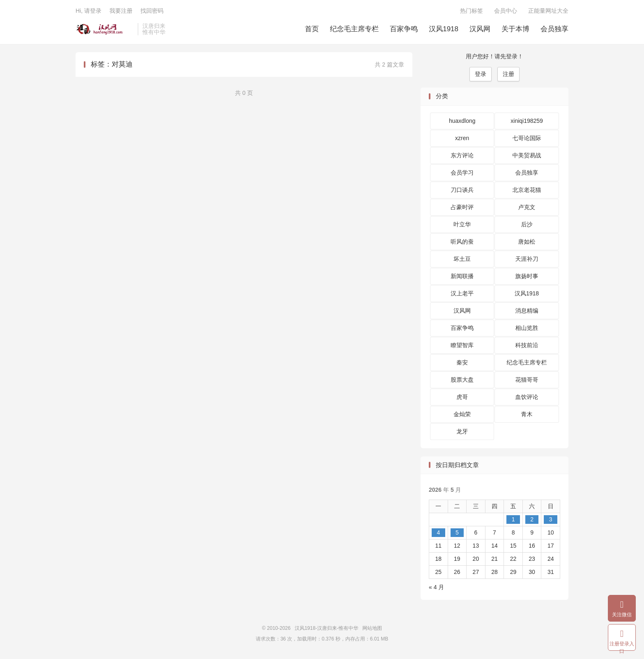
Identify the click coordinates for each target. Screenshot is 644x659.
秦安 (462, 362)
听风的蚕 (462, 242)
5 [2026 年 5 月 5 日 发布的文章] (457, 532)
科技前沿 (527, 345)
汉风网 (480, 29)
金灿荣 (462, 414)
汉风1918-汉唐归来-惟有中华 (105, 29)
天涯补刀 (527, 259)
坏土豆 (462, 259)
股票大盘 (462, 380)
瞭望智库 (462, 345)
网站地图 (372, 628)
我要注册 (121, 11)
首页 (312, 29)
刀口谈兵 (462, 190)
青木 (527, 414)
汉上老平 (462, 293)
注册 (508, 74)
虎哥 (462, 397)
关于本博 (515, 29)
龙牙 (462, 431)
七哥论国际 (527, 138)
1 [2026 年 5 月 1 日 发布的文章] (513, 519)
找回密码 (152, 11)
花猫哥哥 (527, 380)
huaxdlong (462, 121)
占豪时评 (462, 207)
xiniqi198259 (527, 121)
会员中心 (506, 11)
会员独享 (554, 29)
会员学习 (462, 173)
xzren (462, 138)
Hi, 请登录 (89, 11)
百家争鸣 (404, 29)
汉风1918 (444, 29)
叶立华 (462, 224)
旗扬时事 (527, 276)
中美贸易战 (527, 155)
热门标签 (471, 11)
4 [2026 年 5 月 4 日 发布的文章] (438, 532)
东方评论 (462, 155)
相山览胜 (527, 328)
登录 (481, 74)
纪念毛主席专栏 (354, 29)
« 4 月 (436, 587)
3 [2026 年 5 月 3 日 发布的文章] (551, 519)
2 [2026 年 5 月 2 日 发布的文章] (532, 519)
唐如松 (527, 242)
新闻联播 (462, 276)
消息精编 (527, 311)
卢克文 (527, 207)
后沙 (527, 224)
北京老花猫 (527, 190)
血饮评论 (527, 397)
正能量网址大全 (548, 11)
